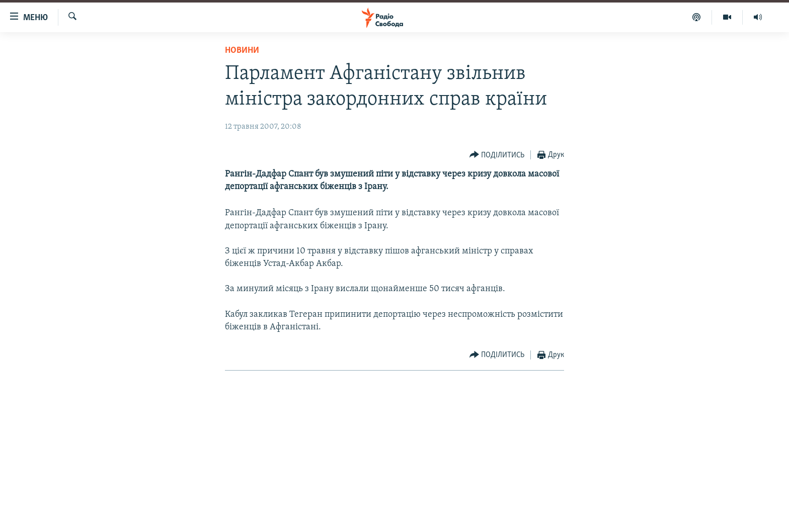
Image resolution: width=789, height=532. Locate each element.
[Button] (497, 155)
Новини (242, 51)
